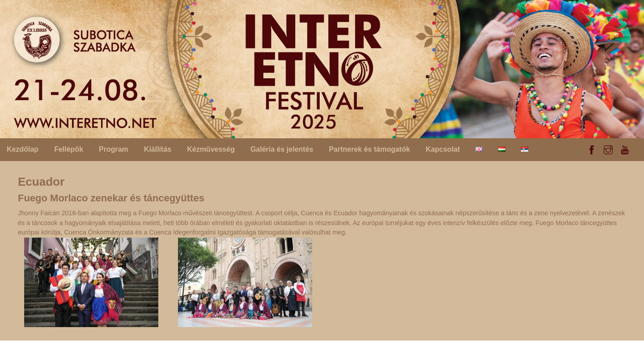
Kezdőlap (23, 149)
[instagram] (608, 149)
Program (114, 149)
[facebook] (592, 149)
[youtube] (625, 149)
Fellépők (69, 149)
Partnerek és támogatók (369, 149)
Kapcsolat (443, 149)
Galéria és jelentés (282, 149)
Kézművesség (211, 149)
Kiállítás (158, 149)
